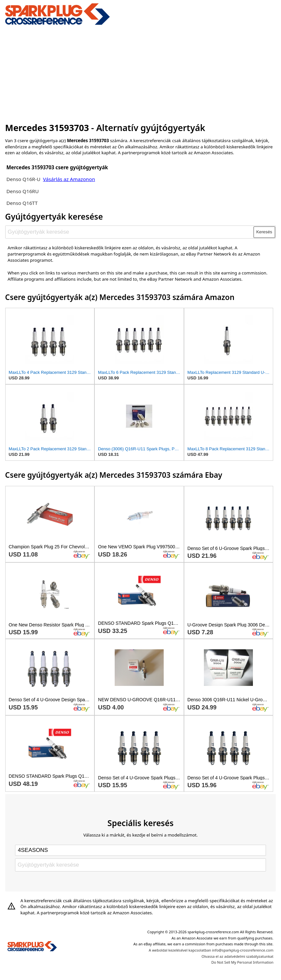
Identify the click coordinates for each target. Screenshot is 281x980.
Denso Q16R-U (23, 179)
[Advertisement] (141, 73)
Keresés (264, 232)
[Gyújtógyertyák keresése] (130, 232)
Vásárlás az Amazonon (69, 179)
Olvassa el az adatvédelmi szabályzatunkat (238, 956)
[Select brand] (140, 850)
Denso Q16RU (22, 191)
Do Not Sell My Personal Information (242, 962)
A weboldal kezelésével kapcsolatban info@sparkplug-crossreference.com (211, 950)
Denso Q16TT (22, 203)
